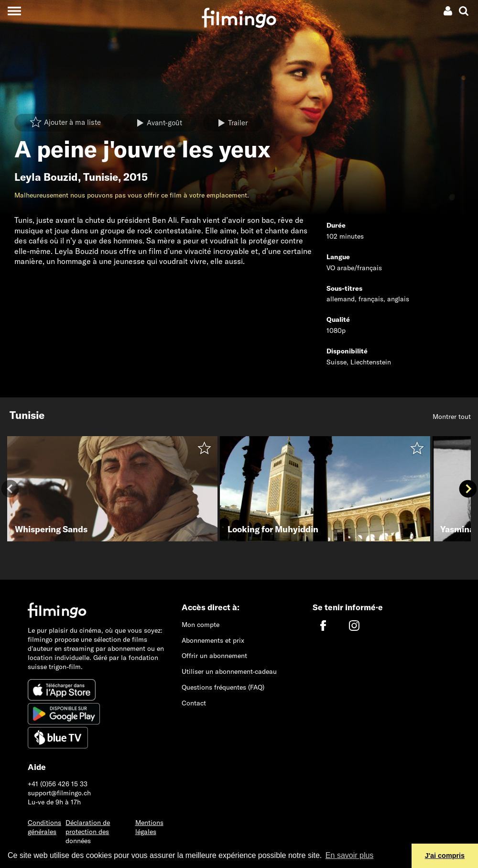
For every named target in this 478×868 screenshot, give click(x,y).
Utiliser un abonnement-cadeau (229, 671)
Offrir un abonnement (214, 656)
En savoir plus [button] (350, 855)
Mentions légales (149, 827)
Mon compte (201, 625)
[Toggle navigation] (14, 11)
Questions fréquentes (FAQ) (223, 687)
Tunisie (101, 177)
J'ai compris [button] (445, 856)
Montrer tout (452, 417)
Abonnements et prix (213, 640)
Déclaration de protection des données (88, 832)
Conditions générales (44, 827)
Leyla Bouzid (46, 177)
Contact (194, 703)
